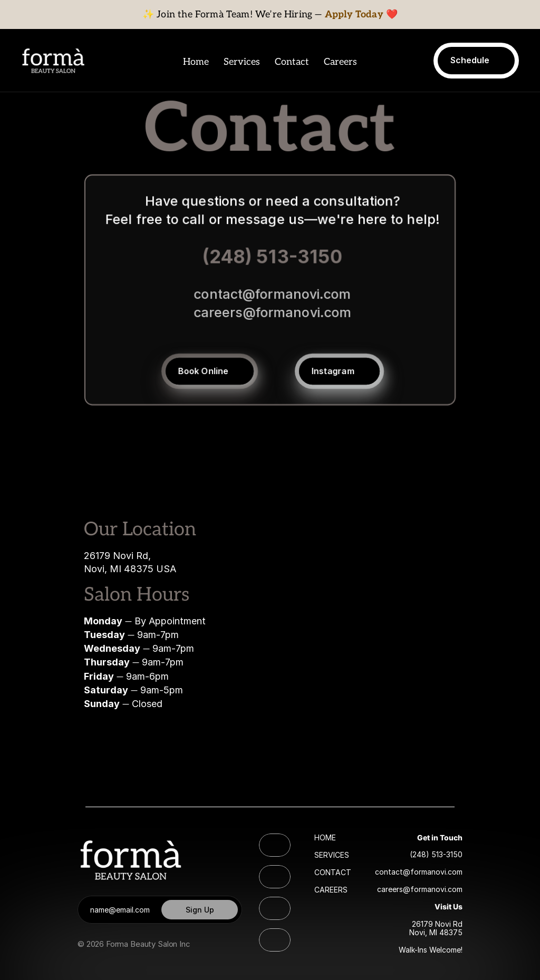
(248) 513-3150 (273, 257)
